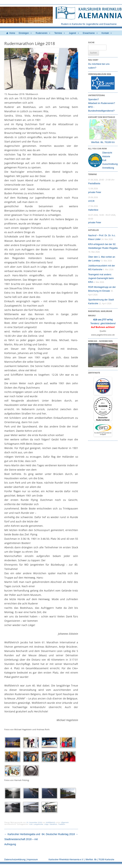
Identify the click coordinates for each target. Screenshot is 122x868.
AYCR (91, 201)
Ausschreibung (110, 164)
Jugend (74, 33)
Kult (31, 824)
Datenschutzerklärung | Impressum (21, 860)
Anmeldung (108, 168)
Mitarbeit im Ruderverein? (102, 103)
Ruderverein (43, 33)
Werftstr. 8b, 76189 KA (103, 142)
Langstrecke (38, 824)
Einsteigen (25, 33)
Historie (106, 156)
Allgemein (65, 822)
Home (12, 33)
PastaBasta (94, 183)
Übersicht (107, 153)
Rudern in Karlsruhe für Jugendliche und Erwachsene (89, 24)
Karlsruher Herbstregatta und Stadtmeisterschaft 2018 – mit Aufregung (22, 839)
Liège (46, 824)
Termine (60, 33)
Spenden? (93, 99)
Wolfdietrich (51, 822)
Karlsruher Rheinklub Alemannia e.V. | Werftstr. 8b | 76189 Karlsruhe (81, 860)
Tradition (62, 824)
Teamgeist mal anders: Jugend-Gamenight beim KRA (101, 278)
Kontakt (107, 33)
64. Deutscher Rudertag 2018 (60, 834)
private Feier (95, 192)
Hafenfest (93, 210)
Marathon (53, 824)
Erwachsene (90, 33)
